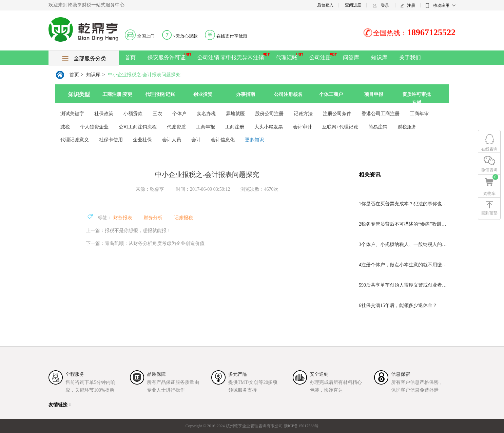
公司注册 (320, 57)
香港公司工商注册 (381, 114)
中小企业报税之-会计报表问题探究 (144, 75)
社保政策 (104, 114)
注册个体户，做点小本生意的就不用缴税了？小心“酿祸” (403, 265)
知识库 (379, 57)
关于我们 (410, 57)
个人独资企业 (94, 127)
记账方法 (303, 114)
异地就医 (235, 114)
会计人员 (172, 140)
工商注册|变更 (117, 94)
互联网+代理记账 (340, 127)
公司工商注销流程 (138, 127)
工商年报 (206, 127)
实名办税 (206, 114)
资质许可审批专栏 (416, 98)
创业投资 (203, 94)
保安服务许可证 (167, 57)
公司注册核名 (288, 94)
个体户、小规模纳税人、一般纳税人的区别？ (403, 244)
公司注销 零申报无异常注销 (231, 57)
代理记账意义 (75, 140)
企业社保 (142, 140)
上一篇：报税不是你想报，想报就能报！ (129, 231)
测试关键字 (72, 114)
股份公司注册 (269, 114)
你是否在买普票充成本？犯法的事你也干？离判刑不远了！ (403, 204)
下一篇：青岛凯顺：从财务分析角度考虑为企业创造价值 (145, 243)
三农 (157, 114)
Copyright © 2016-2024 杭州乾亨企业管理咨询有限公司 (234, 426)
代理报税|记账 (160, 94)
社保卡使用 (111, 140)
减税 (65, 127)
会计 (196, 140)
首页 (130, 57)
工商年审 (419, 114)
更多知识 (254, 140)
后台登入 (325, 5)
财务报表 (123, 218)
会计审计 (303, 127)
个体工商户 (331, 94)
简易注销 (378, 127)
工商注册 (235, 127)
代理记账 (287, 57)
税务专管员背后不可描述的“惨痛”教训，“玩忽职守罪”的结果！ (403, 224)
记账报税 (183, 218)
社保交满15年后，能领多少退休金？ (398, 305)
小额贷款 (133, 114)
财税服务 (407, 127)
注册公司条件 (337, 114)
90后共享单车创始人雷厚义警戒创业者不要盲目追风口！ (403, 285)
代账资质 (176, 127)
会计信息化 (223, 140)
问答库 (351, 57)
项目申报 (374, 94)
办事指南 (246, 94)
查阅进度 (353, 5)
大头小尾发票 (269, 127)
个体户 (179, 114)
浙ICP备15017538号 (301, 426)
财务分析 (153, 218)
